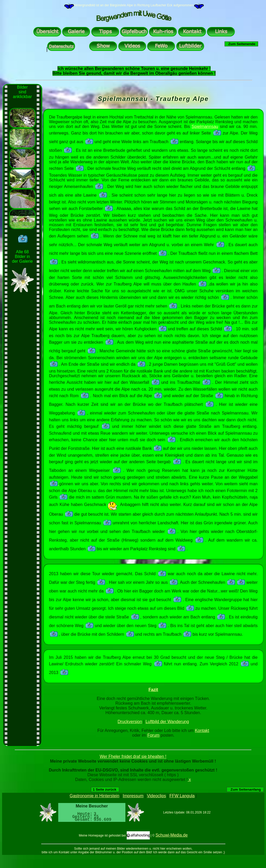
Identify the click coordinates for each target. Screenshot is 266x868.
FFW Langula (182, 796)
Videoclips (156, 796)
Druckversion (130, 722)
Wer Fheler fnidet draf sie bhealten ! (133, 756)
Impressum (133, 796)
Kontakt (202, 730)
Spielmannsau (205, 126)
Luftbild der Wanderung (167, 722)
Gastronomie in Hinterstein (95, 796)
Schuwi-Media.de (172, 835)
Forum (153, 735)
